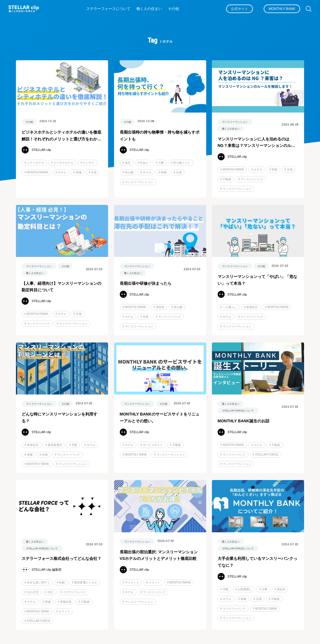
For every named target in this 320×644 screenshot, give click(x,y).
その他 (173, 9)
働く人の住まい (149, 9)
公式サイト (240, 9)
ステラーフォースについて (108, 9)
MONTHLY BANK (282, 9)
